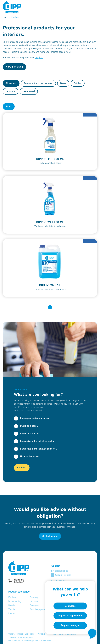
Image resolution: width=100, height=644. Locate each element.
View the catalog (14, 67)
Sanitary (34, 597)
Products (15, 17)
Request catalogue (70, 625)
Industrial (11, 91)
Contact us (70, 606)
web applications (16, 640)
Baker (63, 83)
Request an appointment (70, 616)
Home (5, 17)
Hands (12, 605)
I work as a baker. (29, 426)
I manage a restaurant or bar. (35, 418)
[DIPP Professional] (13, 7)
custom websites (44, 640)
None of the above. (30, 456)
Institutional (29, 91)
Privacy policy (43, 634)
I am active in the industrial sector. (37, 441)
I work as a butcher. (30, 434)
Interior (12, 613)
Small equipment (38, 609)
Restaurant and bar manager (38, 83)
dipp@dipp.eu (62, 571)
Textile (12, 609)
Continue (22, 468)
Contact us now (50, 536)
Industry (34, 601)
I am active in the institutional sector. (39, 449)
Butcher (78, 83)
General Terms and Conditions (21, 634)
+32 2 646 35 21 (63, 575)
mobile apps (29, 640)
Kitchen (12, 597)
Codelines (29, 637)
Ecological (35, 605)
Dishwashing (15, 601)
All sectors (11, 83)
